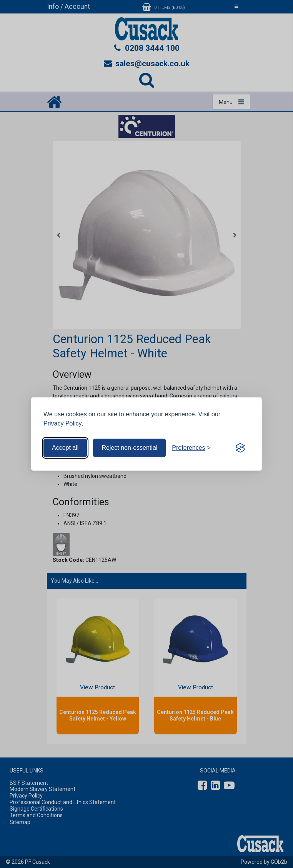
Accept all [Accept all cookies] (65, 448)
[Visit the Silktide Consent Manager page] (240, 448)
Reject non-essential (129, 448)
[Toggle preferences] (191, 448)
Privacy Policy (63, 423)
